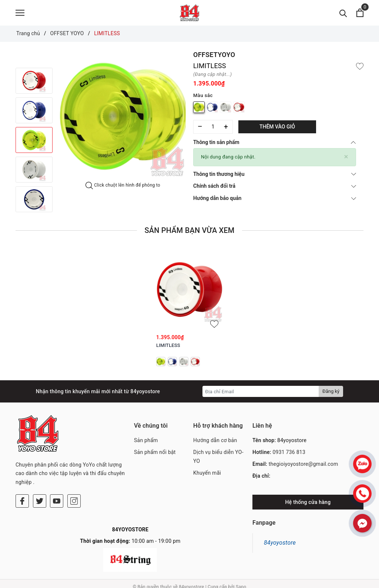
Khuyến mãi (207, 475)
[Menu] (20, 14)
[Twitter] (40, 473)
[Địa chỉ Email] (261, 394)
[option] (123, 118)
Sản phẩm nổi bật (155, 454)
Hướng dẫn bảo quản (275, 200)
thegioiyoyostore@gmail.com (303, 466)
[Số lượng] (213, 129)
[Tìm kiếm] (343, 14)
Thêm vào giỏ (277, 129)
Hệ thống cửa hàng (308, 504)
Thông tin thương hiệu (275, 176)
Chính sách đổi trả (275, 188)
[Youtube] (57, 473)
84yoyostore (280, 544)
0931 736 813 (289, 454)
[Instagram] (74, 473)
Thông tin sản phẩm (275, 144)
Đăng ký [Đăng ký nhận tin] (331, 393)
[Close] (346, 159)
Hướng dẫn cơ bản (215, 442)
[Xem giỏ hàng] (360, 14)
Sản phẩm (146, 442)
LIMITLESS (168, 348)
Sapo (241, 580)
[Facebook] (22, 473)
